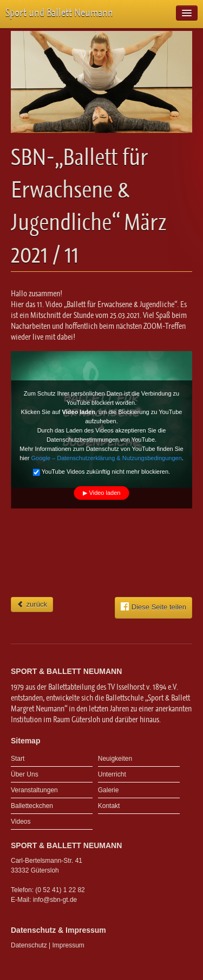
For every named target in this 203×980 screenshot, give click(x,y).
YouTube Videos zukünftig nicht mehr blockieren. (101, 473)
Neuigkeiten (115, 759)
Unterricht (112, 774)
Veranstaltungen (34, 790)
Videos (21, 822)
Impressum (68, 945)
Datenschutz (29, 945)
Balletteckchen (32, 806)
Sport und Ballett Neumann (59, 13)
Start (18, 759)
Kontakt (109, 806)
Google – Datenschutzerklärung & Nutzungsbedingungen (107, 458)
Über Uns (25, 774)
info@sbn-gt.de (55, 900)
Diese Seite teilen (153, 607)
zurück (32, 604)
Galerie (109, 790)
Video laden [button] (105, 493)
